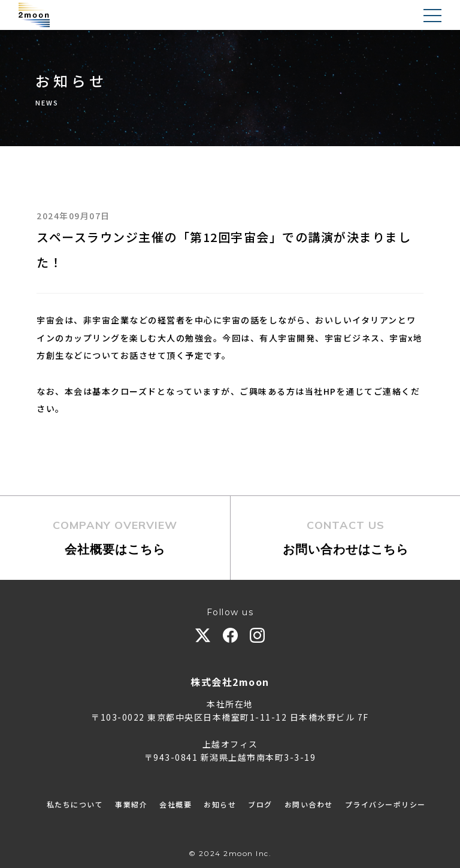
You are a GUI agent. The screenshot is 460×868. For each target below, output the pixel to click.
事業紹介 (131, 804)
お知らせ (220, 804)
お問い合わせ (309, 804)
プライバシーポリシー (385, 804)
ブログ (260, 804)
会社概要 (175, 804)
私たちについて (75, 804)
